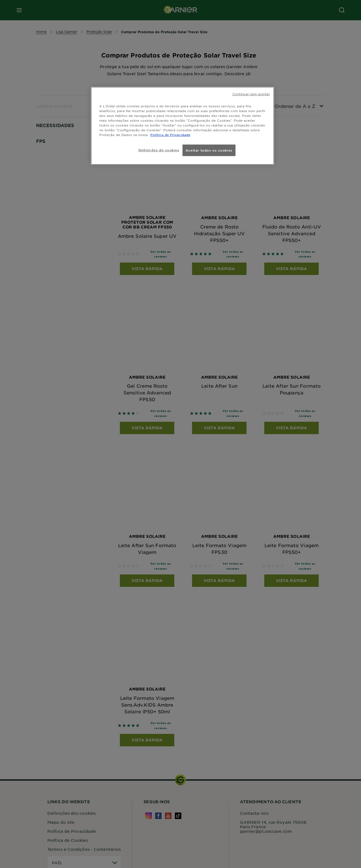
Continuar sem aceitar (251, 94)
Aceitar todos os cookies (209, 150)
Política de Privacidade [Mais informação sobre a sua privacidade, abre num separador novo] (170, 135)
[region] (182, 126)
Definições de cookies (159, 150)
